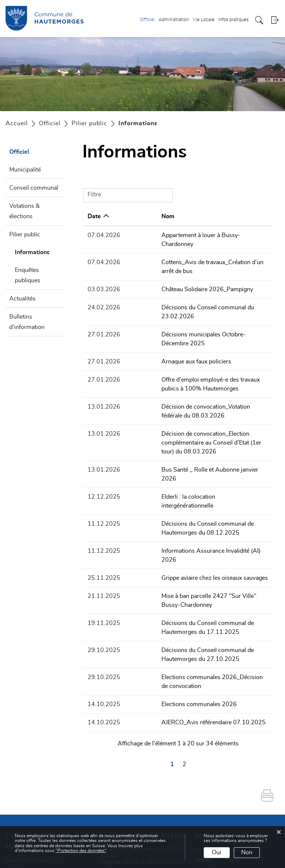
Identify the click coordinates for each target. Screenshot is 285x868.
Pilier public (25, 235)
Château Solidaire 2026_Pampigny (175, 272)
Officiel (147, 20)
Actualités (22, 299)
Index (235, 779)
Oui (217, 852)
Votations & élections (24, 211)
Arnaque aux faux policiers (164, 326)
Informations (40, 251)
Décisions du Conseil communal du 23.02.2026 (193, 290)
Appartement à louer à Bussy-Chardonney (185, 235)
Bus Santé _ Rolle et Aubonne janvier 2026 (186, 425)
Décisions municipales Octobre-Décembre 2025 (193, 308)
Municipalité (25, 170)
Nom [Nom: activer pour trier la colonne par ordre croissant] (136, 216)
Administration (174, 20)
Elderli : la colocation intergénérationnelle (183, 443)
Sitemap (204, 789)
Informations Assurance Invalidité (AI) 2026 (187, 489)
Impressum (207, 779)
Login (275, 20)
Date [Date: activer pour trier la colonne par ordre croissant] (94, 216)
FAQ (234, 789)
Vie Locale (204, 20)
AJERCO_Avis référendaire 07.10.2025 (181, 651)
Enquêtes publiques (28, 275)
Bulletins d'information (27, 322)
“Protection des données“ (81, 851)
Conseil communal (34, 188)
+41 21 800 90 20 (64, 818)
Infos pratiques (233, 20)
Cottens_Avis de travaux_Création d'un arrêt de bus (196, 253)
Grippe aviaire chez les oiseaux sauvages (182, 507)
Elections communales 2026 (167, 633)
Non (247, 852)
